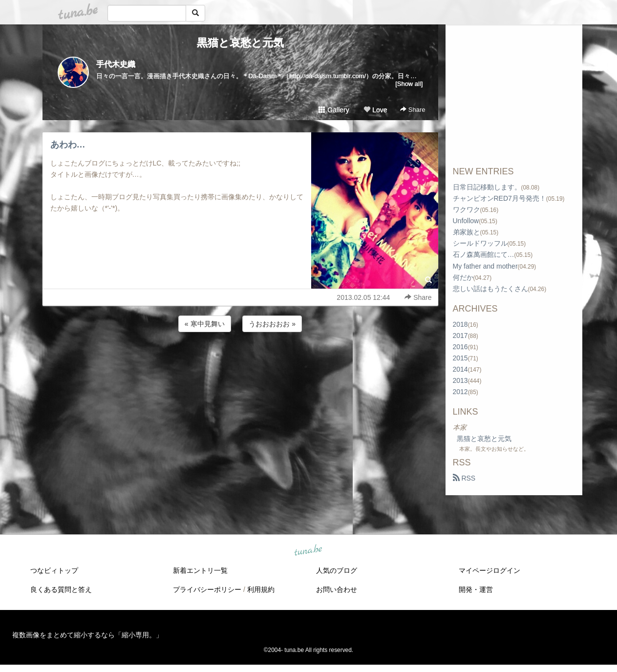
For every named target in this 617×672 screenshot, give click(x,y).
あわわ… (68, 145)
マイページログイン (489, 570)
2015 (460, 358)
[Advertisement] (240, 360)
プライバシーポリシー (207, 589)
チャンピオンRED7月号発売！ (500, 198)
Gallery (334, 110)
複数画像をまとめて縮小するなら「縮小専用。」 (87, 635)
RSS (464, 478)
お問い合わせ (337, 589)
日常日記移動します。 (487, 187)
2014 (460, 369)
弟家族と (467, 232)
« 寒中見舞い (205, 324)
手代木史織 (116, 64)
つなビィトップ (54, 570)
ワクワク (467, 210)
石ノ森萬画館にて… (484, 254)
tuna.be (308, 551)
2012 (460, 392)
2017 (460, 336)
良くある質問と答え (61, 589)
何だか (463, 277)
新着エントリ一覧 (200, 570)
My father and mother (485, 266)
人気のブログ (337, 570)
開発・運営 (476, 589)
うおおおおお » (272, 324)
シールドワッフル (480, 243)
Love (375, 110)
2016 (460, 347)
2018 (460, 324)
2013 (460, 380)
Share (413, 110)
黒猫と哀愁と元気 (240, 43)
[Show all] (409, 84)
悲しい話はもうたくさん (490, 289)
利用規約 (261, 589)
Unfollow (466, 221)
